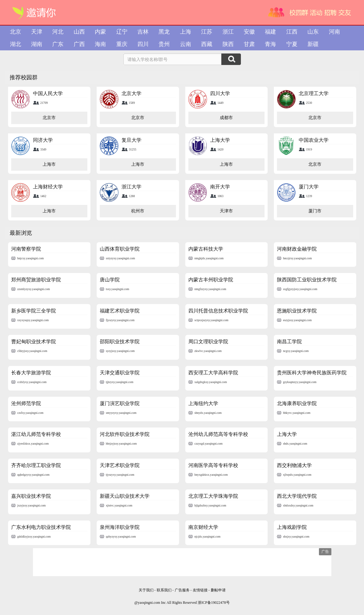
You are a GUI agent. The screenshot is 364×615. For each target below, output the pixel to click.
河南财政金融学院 (297, 249)
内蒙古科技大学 (206, 249)
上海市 (49, 164)
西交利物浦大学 (294, 465)
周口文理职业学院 (208, 342)
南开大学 (220, 187)
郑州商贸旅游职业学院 (36, 280)
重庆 (122, 44)
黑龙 (164, 32)
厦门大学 (309, 187)
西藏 (207, 44)
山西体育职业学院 (120, 249)
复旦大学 (131, 140)
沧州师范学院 (26, 403)
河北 (58, 32)
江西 (292, 32)
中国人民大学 (48, 93)
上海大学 (220, 140)
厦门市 (315, 211)
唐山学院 (110, 280)
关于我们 (146, 590)
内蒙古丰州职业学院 (211, 280)
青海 (270, 44)
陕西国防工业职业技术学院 (307, 280)
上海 (186, 32)
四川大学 (220, 93)
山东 (313, 32)
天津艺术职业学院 (120, 465)
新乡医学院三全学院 (34, 311)
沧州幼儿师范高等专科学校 (218, 434)
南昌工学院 (289, 342)
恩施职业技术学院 (297, 311)
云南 (186, 44)
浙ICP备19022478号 (214, 603)
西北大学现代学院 (297, 496)
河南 (334, 32)
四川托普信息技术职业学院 (218, 311)
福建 (270, 32)
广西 (79, 44)
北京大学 (131, 93)
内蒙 (100, 32)
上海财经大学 (48, 187)
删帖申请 (218, 590)
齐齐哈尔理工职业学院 (36, 465)
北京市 (49, 118)
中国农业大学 (314, 140)
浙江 (228, 32)
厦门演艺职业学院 (120, 403)
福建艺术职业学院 (120, 311)
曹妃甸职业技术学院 (34, 342)
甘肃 (249, 44)
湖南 (37, 44)
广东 (58, 44)
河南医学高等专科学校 (213, 465)
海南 (100, 44)
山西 (79, 32)
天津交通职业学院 (120, 373)
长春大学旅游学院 (31, 373)
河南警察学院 (26, 249)
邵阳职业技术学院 (120, 342)
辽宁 (122, 32)
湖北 (16, 44)
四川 (143, 44)
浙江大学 (131, 187)
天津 (37, 32)
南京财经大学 (203, 527)
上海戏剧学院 (292, 527)
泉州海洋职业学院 (120, 527)
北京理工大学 (314, 93)
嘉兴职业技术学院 (31, 496)
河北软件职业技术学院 (125, 434)
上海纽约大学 (203, 403)
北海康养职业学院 (297, 403)
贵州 (164, 44)
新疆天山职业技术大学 (125, 496)
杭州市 (138, 211)
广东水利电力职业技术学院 (41, 527)
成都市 (226, 118)
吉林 (143, 32)
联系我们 (164, 590)
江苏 (207, 32)
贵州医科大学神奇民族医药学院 (312, 373)
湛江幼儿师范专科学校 (36, 434)
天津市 (226, 211)
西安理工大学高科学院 (213, 373)
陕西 (228, 44)
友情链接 (201, 590)
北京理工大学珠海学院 (213, 496)
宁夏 (292, 44)
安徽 (249, 32)
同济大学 (43, 140)
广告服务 (182, 590)
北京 (16, 32)
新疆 (313, 44)
